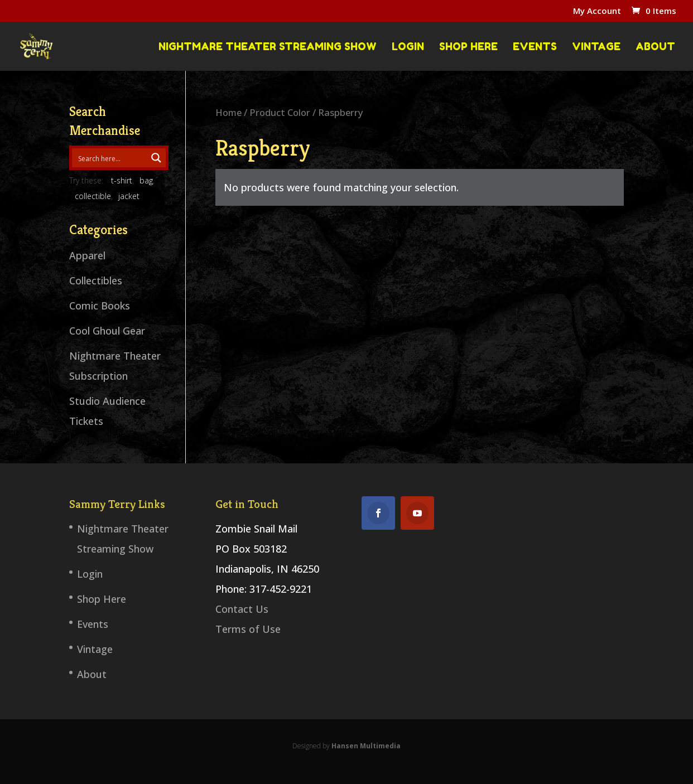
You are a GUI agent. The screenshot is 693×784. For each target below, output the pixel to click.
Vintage (596, 47)
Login (408, 47)
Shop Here (468, 47)
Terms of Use (248, 629)
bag (146, 180)
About (655, 47)
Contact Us (242, 609)
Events (535, 47)
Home (228, 112)
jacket (129, 196)
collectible (93, 196)
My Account (597, 11)
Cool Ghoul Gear (107, 331)
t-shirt (122, 180)
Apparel (87, 255)
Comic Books (100, 306)
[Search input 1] (112, 158)
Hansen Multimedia (366, 746)
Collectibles (96, 280)
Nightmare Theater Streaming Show (268, 47)
